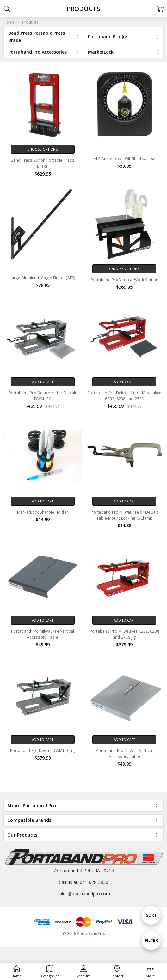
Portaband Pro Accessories (37, 52)
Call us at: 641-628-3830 (83, 882)
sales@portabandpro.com (84, 894)
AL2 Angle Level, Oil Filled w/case (125, 159)
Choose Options (43, 149)
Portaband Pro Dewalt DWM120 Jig (43, 751)
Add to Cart (43, 382)
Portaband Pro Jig (108, 36)
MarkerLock (101, 52)
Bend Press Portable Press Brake (37, 36)
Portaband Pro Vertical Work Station (125, 280)
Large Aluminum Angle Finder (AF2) (42, 278)
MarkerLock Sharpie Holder (43, 512)
